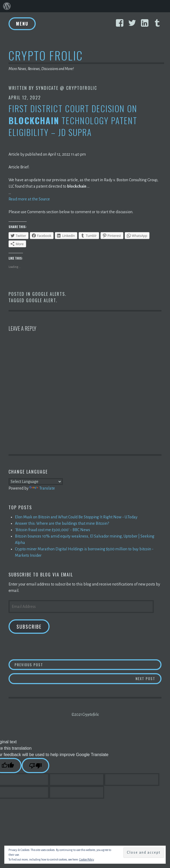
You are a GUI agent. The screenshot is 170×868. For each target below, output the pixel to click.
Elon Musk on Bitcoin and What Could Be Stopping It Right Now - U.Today (76, 517)
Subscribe (29, 627)
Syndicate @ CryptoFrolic (66, 88)
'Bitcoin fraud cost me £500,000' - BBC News (52, 530)
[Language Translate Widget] (36, 482)
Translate (42, 488)
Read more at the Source (29, 199)
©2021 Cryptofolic (85, 714)
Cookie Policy (87, 859)
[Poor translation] (35, 766)
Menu (22, 24)
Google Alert (41, 300)
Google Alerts (49, 294)
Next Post (149, 678)
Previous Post (88, 665)
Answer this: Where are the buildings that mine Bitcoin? (62, 523)
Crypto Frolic (46, 55)
